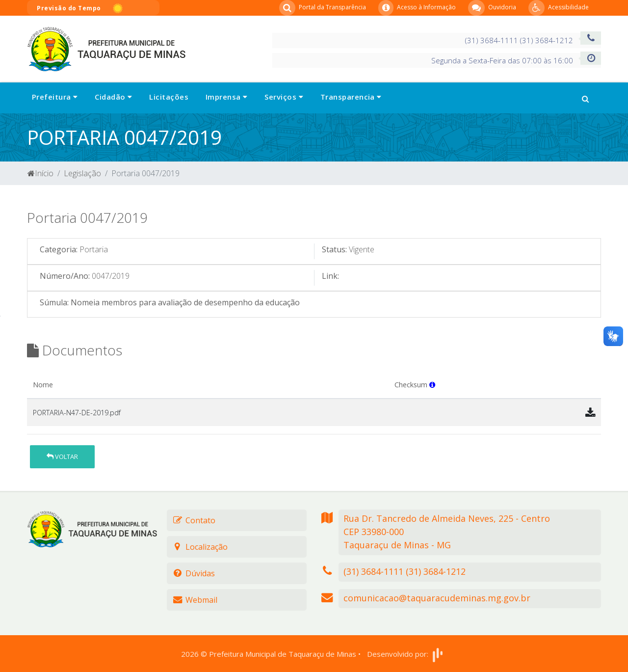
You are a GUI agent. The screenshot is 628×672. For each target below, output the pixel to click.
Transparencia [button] (351, 97)
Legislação (82, 173)
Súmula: (54, 302)
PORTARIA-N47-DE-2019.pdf (77, 413)
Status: (334, 249)
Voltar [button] (62, 457)
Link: (330, 276)
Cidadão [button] (113, 97)
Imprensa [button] (227, 97)
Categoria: (59, 249)
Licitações (169, 97)
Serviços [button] (284, 97)
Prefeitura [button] (55, 97)
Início (40, 173)
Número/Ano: (65, 276)
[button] (585, 98)
